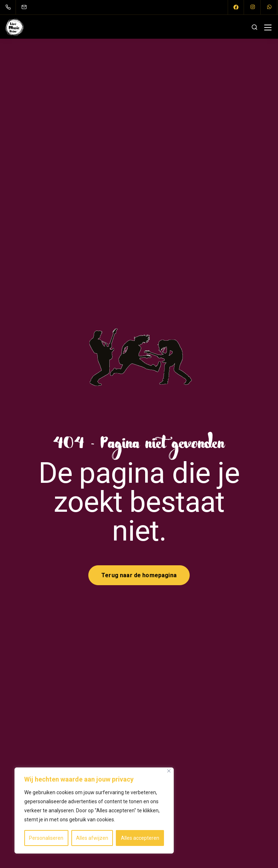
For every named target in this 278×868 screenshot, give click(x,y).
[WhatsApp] (269, 7)
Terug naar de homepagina (139, 575)
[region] (94, 810)
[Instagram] (253, 7)
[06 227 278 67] (10, 7)
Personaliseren (46, 838)
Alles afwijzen (92, 838)
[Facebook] (236, 7)
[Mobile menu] (268, 27)
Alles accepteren (140, 838)
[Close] (169, 771)
